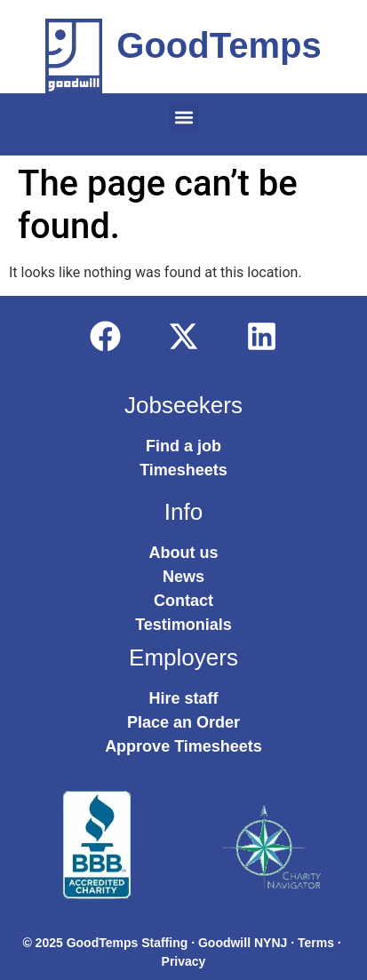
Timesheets (183, 470)
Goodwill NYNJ (243, 943)
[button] (183, 117)
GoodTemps (219, 45)
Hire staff (183, 698)
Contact (183, 601)
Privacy (184, 961)
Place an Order (183, 722)
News (183, 577)
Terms (316, 943)
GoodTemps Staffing (128, 943)
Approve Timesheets (183, 746)
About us (184, 553)
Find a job (183, 446)
